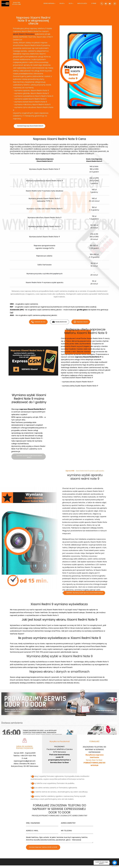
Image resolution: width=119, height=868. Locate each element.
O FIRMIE (94, 3)
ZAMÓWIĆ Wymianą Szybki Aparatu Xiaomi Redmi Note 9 (84, 599)
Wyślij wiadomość (60, 328)
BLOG (70, 3)
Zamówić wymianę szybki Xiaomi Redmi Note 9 (29, 464)
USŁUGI (61, 3)
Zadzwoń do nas (38, 328)
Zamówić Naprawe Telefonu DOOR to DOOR (43, 854)
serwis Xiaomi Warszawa (24, 34)
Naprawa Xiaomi (81, 328)
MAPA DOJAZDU (82, 3)
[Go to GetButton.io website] (115, 866)
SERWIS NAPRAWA (49, 3)
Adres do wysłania (25, 753)
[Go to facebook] (115, 863)
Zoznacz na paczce (25, 755)
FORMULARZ (94, 747)
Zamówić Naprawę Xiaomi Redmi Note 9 (30, 129)
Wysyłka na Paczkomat (60, 747)
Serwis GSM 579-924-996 (18, 3)
